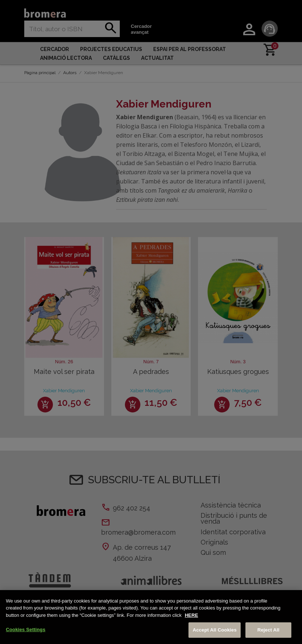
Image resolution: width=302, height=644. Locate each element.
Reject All (268, 630)
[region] (151, 617)
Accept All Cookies (215, 630)
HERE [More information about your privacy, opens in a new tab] (191, 615)
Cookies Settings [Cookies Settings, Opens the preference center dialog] (26, 630)
